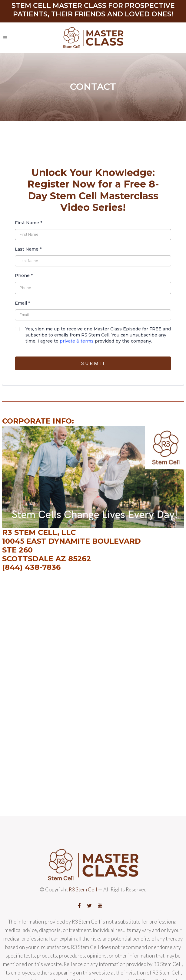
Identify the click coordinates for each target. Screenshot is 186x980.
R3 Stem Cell (83, 889)
